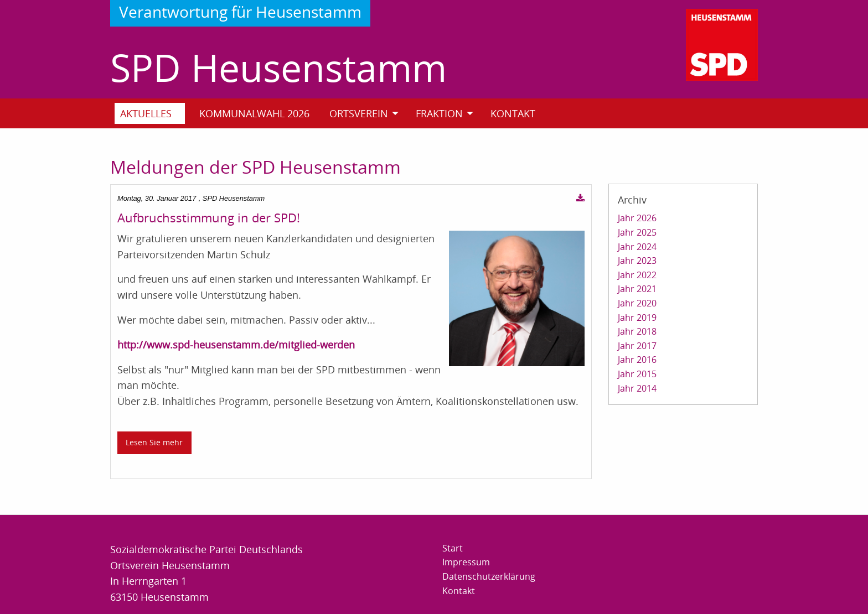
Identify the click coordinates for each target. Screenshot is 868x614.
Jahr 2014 (637, 388)
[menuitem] (154, 113)
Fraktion (439, 113)
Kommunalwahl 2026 (254, 113)
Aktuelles (146, 113)
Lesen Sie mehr (154, 442)
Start (453, 548)
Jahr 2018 (637, 331)
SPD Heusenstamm (278, 67)
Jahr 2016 (637, 360)
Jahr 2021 (637, 289)
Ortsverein (359, 113)
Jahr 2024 (637, 247)
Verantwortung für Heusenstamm (240, 12)
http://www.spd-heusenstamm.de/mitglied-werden (236, 345)
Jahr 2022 (637, 275)
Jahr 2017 (637, 346)
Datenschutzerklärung (489, 576)
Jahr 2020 (637, 303)
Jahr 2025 (637, 232)
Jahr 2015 (637, 374)
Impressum (466, 562)
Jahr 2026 (637, 218)
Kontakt (513, 113)
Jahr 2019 (637, 318)
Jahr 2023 (637, 261)
